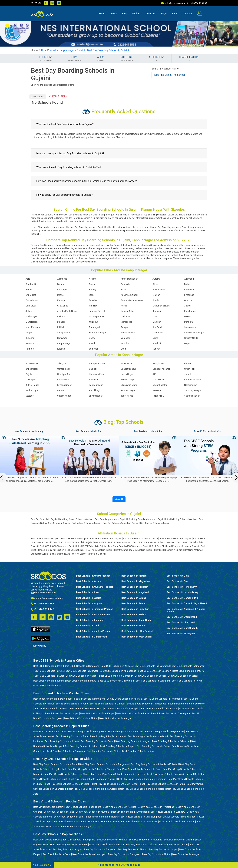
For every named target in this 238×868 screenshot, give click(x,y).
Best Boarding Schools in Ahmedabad (148, 736)
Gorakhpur (31, 306)
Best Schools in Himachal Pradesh (95, 609)
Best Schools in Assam (89, 581)
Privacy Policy (38, 646)
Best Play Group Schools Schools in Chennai (91, 769)
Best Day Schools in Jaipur (163, 849)
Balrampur (63, 290)
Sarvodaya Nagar (193, 390)
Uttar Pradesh (49, 50)
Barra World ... (128, 363)
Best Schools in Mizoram (135, 587)
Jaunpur (30, 343)
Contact (188, 14)
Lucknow (125, 316)
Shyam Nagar (96, 396)
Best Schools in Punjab (134, 604)
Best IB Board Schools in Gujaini (106, 539)
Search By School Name (165, 69)
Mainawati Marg (129, 385)
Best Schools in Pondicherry (182, 587)
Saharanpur (190, 327)
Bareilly (93, 290)
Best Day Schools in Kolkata (112, 840)
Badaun (61, 284)
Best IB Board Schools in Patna (133, 713)
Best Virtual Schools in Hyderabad (156, 807)
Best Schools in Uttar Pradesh (137, 631)
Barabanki (31, 284)
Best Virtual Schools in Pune (59, 812)
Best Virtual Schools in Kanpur (70, 822)
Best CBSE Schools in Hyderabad (152, 666)
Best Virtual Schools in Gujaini (86, 523)
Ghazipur (189, 300)
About (114, 14)
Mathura (188, 322)
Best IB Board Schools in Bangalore (86, 699)
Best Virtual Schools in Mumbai (93, 812)
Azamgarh (189, 279)
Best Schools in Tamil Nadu (136, 620)
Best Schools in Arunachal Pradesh (95, 587)
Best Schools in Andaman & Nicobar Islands (186, 610)
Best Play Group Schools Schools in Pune (139, 769)
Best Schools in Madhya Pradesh (94, 631)
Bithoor (188, 363)
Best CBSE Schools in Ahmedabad (118, 671)
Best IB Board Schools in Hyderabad (163, 699)
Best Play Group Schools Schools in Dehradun (142, 779)
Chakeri (93, 369)
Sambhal (93, 349)
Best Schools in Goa (177, 581)
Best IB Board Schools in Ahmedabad (147, 704)
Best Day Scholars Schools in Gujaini (121, 523)
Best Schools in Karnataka (90, 620)
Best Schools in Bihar (88, 592)
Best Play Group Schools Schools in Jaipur (68, 784)
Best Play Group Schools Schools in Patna (162, 784)
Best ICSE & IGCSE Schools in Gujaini (58, 546)
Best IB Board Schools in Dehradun (159, 709)
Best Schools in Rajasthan (135, 609)
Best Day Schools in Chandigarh (89, 854)
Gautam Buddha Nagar (132, 300)
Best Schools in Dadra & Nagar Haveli (187, 604)
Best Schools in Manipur (134, 576)
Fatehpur (62, 300)
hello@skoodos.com (174, 3)
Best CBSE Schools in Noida (187, 681)
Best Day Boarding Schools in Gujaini (108, 50)
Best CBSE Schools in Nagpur (82, 676)
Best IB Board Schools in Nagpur (121, 709)
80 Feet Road (32, 363)
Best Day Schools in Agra (186, 854)
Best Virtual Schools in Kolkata (119, 807)
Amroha (125, 343)
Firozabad (189, 295)
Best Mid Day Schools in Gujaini (182, 519)
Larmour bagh (96, 385)
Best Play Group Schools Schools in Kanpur (115, 784)
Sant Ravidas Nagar (194, 333)
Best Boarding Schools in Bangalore (87, 732)
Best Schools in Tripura (134, 626)
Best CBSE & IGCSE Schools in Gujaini (113, 542)
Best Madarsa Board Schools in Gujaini (133, 550)
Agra (28, 279)
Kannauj (157, 311)
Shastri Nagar (64, 396)
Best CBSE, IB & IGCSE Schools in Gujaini (73, 542)
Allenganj (62, 363)
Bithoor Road (32, 369)
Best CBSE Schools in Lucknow (155, 671)
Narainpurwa (191, 385)
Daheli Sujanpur (128, 369)
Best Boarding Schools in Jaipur (81, 746)
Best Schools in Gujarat (89, 598)
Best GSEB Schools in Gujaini (168, 550)
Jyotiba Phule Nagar (67, 311)
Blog (125, 14)
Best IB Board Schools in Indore (51, 709)
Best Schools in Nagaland (135, 592)
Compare (150, 14)
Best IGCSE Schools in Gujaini (92, 546)
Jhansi (188, 306)
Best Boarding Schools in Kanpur (117, 746)
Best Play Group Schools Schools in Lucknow (121, 774)
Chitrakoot (31, 295)
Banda (29, 290)
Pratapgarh (95, 327)
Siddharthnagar (129, 333)
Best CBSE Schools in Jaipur (183, 676)
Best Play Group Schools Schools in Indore (170, 774)
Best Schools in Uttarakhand (182, 617)
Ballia (187, 284)
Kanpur (156, 349)
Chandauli (189, 290)
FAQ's (164, 14)
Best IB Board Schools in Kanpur (97, 713)
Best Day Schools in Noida (156, 854)
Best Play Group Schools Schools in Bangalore (104, 764)
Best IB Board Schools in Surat (86, 709)
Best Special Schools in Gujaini (155, 523)
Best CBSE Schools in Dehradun (116, 676)
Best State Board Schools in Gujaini (140, 539)
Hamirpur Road (65, 374)
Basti (123, 290)
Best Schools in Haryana (89, 604)
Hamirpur (94, 306)
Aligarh (93, 279)
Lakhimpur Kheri (97, 316)
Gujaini (81, 50)
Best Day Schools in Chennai (179, 840)
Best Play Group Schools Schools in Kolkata (154, 764)
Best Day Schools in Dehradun (100, 849)
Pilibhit (61, 327)
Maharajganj (32, 322)
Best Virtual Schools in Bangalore (83, 807)
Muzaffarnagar (33, 327)
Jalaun (29, 311)
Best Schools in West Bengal (137, 637)
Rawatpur (157, 390)
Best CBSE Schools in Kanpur (49, 681)
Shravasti (62, 338)
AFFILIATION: (156, 59)
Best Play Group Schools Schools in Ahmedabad (69, 774)
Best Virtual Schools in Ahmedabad (130, 812)
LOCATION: (46, 59)
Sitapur (29, 333)
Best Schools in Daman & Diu (182, 598)
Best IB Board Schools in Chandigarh (170, 713)
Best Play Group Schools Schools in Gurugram (93, 789)
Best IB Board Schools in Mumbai (107, 704)
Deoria (60, 295)
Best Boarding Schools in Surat (97, 741)
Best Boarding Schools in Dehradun (171, 741)
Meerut (188, 316)
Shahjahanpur (64, 333)
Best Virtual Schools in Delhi (48, 807)
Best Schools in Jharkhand (181, 623)
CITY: (75, 59)
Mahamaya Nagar (161, 306)
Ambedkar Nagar (129, 279)
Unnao (92, 338)
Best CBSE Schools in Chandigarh (116, 681)
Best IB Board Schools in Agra (115, 718)
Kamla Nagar (64, 380)
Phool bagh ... (96, 390)
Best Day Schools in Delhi (47, 840)
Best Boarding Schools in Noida (103, 751)
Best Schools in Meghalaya (136, 581)
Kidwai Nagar (32, 385)
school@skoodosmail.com (47, 598)
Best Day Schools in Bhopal (132, 849)
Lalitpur (61, 316)
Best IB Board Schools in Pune (72, 704)
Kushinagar (31, 316)
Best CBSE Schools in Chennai (188, 666)
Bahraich (125, 284)
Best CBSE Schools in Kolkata (117, 666)
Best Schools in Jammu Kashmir (93, 615)
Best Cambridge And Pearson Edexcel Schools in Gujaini (77, 554)
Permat (61, 390)
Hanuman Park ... (98, 374)
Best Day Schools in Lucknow (141, 845)
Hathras (30, 349)
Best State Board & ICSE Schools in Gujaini (129, 546)
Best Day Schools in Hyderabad (145, 840)
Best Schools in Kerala (88, 626)
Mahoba (61, 322)
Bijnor (155, 284)
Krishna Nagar (64, 385)
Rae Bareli (157, 327)
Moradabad (127, 322)
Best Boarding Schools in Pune (72, 736)
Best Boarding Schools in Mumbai (108, 736)
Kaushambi (190, 311)
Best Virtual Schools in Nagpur (102, 817)
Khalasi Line (158, 380)
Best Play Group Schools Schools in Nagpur (92, 779)
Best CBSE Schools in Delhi (48, 666)
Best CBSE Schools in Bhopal (150, 676)
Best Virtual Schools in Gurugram (177, 822)
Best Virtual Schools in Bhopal (174, 817)
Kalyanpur (31, 380)
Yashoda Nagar (192, 396)
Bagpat (93, 284)
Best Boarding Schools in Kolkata (125, 732)
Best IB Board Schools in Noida (81, 718)
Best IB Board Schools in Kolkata (124, 699)
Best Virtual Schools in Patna (103, 822)
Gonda (156, 300)
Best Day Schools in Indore (173, 845)
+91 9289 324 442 (42, 609)
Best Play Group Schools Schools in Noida (142, 789)
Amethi (93, 343)
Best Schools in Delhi (178, 576)
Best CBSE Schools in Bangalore (82, 666)
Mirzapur (93, 322)
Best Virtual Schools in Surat (69, 817)
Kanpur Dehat (128, 311)
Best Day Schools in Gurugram (124, 854)
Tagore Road (127, 396)
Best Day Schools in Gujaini (44, 519)
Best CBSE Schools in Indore (188, 671)
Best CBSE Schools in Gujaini (45, 539)
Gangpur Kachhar (161, 369)
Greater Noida (191, 338)
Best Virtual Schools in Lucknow (168, 812)
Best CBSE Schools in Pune (49, 671)
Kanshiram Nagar (129, 295)
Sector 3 (30, 396)
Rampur (125, 327)
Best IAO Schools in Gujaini (99, 550)
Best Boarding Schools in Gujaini (111, 519)
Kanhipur (94, 380)
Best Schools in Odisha (134, 598)
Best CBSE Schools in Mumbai (82, 671)
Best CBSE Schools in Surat (49, 676)
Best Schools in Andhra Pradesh (93, 576)
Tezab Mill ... (159, 396)
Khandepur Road (193, 380)
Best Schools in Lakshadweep (182, 592)
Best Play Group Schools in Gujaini (76, 519)
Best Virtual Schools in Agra (76, 827)
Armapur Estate (97, 363)
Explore (136, 14)
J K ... (155, 374)
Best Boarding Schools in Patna (153, 746)
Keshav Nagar (128, 380)
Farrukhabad (32, 300)
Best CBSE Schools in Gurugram (153, 681)
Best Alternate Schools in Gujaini (175, 539)
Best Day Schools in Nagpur (67, 849)
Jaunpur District (97, 311)
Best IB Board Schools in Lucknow (186, 704)
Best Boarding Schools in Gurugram (66, 751)
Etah (91, 295)
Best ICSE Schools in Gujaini (75, 539)
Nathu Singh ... (33, 390)
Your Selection (42, 865)
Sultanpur (30, 338)
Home (102, 14)
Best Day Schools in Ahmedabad (107, 845)
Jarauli (188, 374)
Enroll (175, 14)
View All (119, 499)
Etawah (156, 295)
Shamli (124, 349)
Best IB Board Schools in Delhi (49, 699)
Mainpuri (157, 322)
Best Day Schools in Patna (56, 854)
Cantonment (63, 369)
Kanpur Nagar (67, 50)
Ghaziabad (63, 306)
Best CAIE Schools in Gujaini (70, 550)
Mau (155, 316)
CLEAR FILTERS (58, 96)
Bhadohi (157, 343)
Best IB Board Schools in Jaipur (62, 713)
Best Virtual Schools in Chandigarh (139, 822)
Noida (155, 338)
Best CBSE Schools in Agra (48, 686)
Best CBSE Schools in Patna (81, 681)
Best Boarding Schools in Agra (138, 751)
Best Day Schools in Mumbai (72, 845)
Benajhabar (158, 363)
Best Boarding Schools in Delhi (50, 732)
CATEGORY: (127, 59)
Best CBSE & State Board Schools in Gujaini (154, 542)
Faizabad (94, 300)
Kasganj (61, 349)
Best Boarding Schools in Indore (62, 741)
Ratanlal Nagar (128, 390)
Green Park (190, 369)
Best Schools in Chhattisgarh (182, 628)
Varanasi (125, 338)
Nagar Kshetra (160, 385)
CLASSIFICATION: (189, 59)
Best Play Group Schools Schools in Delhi (55, 764)
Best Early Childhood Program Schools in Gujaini (175, 546)
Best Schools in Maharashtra (91, 637)
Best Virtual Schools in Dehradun (138, 817)
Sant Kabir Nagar (98, 333)
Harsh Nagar (127, 374)
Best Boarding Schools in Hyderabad (164, 732)
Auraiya (156, 279)
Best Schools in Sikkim (134, 615)
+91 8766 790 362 (42, 604)
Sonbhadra (158, 333)
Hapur (187, 343)
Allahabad (62, 279)
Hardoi (124, 306)
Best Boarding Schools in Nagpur (133, 741)
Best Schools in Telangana (181, 634)
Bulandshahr (159, 290)
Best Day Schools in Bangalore (79, 840)
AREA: (101, 59)
